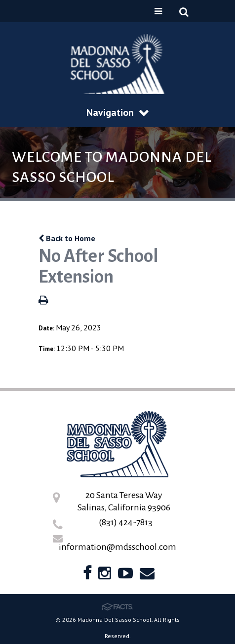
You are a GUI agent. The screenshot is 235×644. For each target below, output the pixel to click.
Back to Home (67, 238)
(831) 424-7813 (126, 522)
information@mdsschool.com (117, 547)
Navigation (117, 112)
